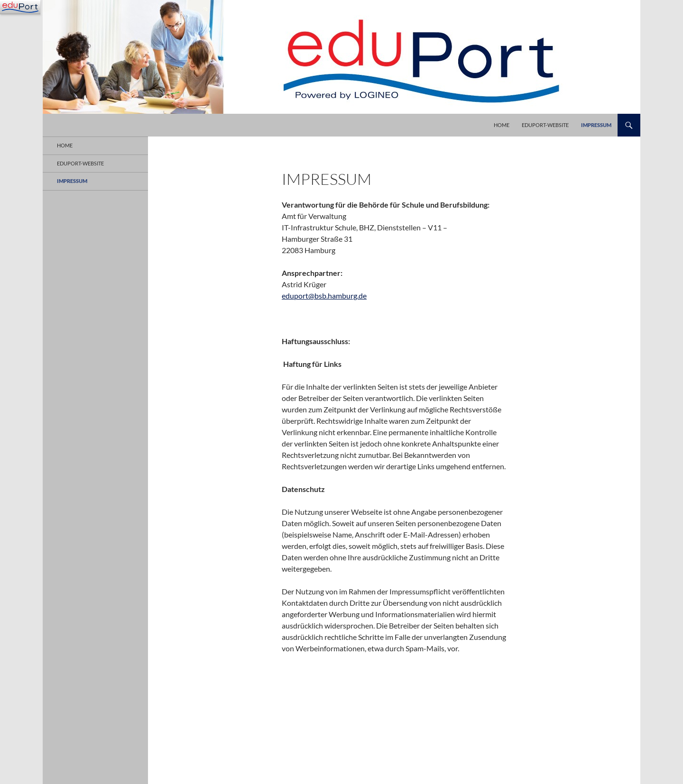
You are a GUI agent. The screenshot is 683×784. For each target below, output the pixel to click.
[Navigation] (20, 7)
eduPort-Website (545, 125)
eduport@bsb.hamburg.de (324, 296)
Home (502, 125)
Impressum (596, 125)
